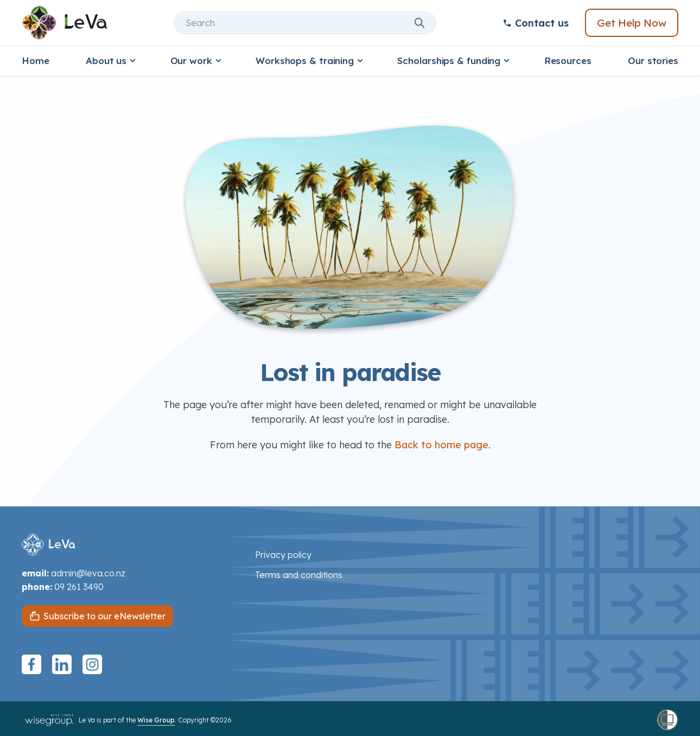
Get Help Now (632, 23)
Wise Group (156, 720)
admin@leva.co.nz (88, 573)
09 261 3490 (79, 587)
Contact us (536, 23)
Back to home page (441, 445)
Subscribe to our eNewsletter (104, 616)
